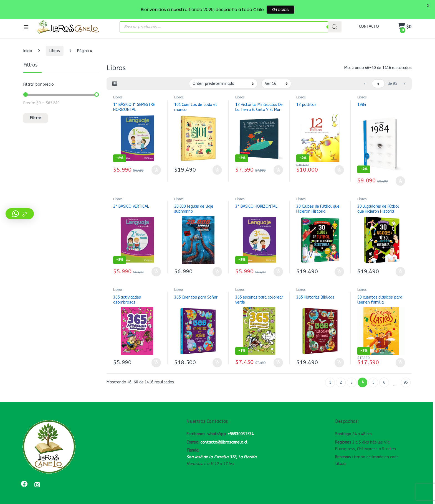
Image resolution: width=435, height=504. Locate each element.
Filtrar (36, 105)
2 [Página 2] (341, 369)
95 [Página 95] (406, 369)
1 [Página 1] (330, 369)
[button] (20, 214)
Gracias (280, 10)
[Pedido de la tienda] (223, 70)
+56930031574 (241, 421)
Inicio (28, 38)
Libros (55, 38)
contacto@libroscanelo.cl (224, 429)
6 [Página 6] (384, 369)
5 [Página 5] (373, 369)
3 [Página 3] (352, 369)
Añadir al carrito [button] (156, 157)
